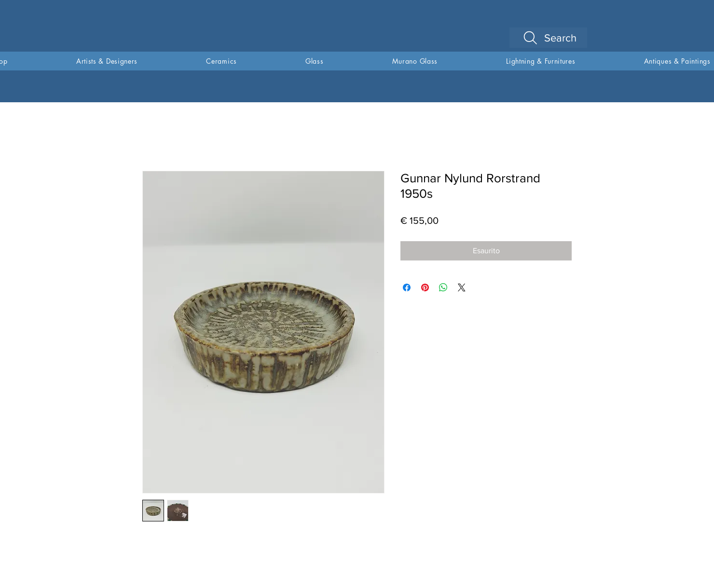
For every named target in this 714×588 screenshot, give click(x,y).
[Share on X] (462, 287)
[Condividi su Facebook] (407, 287)
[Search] (548, 38)
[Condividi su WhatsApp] (443, 287)
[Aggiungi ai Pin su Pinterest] (425, 287)
